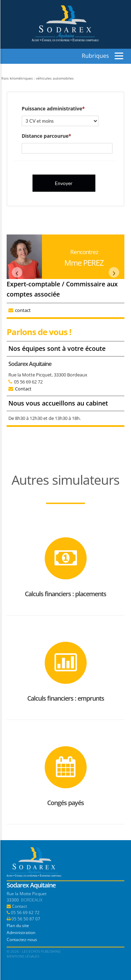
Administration (21, 933)
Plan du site (18, 925)
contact (23, 310)
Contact (23, 389)
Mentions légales (23, 956)
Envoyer (64, 183)
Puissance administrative (52, 108)
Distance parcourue (45, 136)
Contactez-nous (22, 940)
